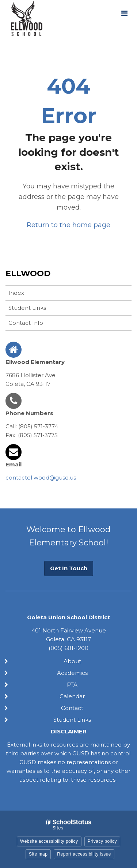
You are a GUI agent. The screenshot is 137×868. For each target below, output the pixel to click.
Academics (72, 673)
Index (16, 293)
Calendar (72, 696)
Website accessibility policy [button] (49, 841)
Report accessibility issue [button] (84, 854)
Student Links (27, 308)
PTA (72, 685)
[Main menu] (124, 13)
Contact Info (26, 323)
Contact (72, 708)
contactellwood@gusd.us (41, 478)
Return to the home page (68, 225)
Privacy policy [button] (102, 841)
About (72, 661)
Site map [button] (38, 854)
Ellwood (28, 273)
